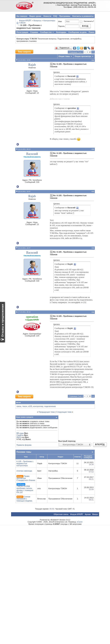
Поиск (91, 32)
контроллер (38, 406)
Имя (60, 21)
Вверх (95, 514)
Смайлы (20, 435)
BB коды (20, 433)
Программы (65, 16)
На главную (22, 16)
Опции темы (64, 56)
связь (19, 406)
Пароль (61, 26)
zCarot (80, 522)
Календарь (61, 32)
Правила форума (24, 445)
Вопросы (37, 21)
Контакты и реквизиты (83, 16)
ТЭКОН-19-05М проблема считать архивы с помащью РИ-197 (25, 489)
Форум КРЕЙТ (25, 21)
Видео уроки (35, 16)
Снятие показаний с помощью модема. (25, 499)
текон (25, 406)
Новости (47, 16)
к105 (30, 406)
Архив (88, 514)
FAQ (55, 16)
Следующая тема (64, 412)
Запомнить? (87, 21)
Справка (34, 32)
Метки (19, 403)
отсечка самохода (24, 471)
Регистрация (22, 32)
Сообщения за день (78, 32)
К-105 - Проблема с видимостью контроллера (25, 463)
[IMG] (19, 437)
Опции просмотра (83, 56)
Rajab (32, 65)
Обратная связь (61, 514)
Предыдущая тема (47, 412)
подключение (50, 406)
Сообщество (47, 32)
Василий (32, 154)
